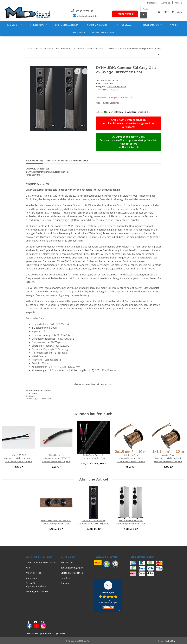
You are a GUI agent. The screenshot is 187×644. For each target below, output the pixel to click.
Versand (62, 633)
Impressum (31, 578)
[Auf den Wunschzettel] (85, 71)
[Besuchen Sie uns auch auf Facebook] (29, 625)
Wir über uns (67, 563)
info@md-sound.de (87, 16)
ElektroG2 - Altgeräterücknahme (36, 585)
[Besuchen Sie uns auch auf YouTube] (35, 625)
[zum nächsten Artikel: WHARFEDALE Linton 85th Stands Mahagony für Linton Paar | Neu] (158, 54)
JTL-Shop (172, 641)
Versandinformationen (72, 573)
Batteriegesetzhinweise (37, 591)
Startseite (152, 3)
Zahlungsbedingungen (72, 568)
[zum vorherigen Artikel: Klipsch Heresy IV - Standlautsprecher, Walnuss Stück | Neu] (152, 54)
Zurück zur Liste (35, 48)
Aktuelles (166, 3)
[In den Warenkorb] (28, 64)
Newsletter (66, 578)
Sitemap (65, 583)
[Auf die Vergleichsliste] (77, 71)
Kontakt (179, 3)
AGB (28, 568)
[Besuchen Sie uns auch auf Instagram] (42, 625)
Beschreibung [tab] (34, 161)
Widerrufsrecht (33, 573)
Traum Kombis (125, 14)
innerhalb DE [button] (143, 112)
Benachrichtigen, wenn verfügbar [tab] (68, 161)
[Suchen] (146, 9)
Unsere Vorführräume (103, 33)
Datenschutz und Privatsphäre (41, 563)
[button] (159, 12)
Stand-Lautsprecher (116, 87)
